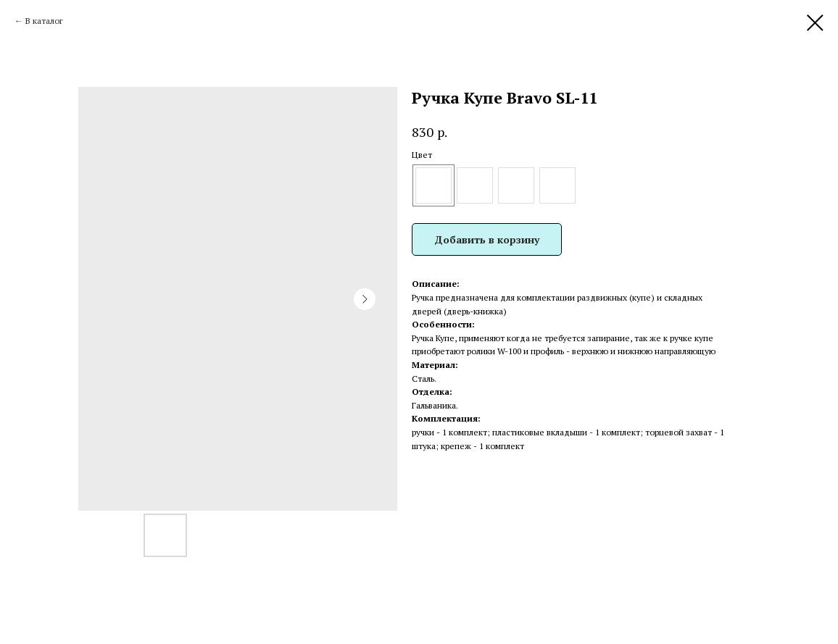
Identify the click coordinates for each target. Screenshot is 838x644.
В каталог (44, 21)
